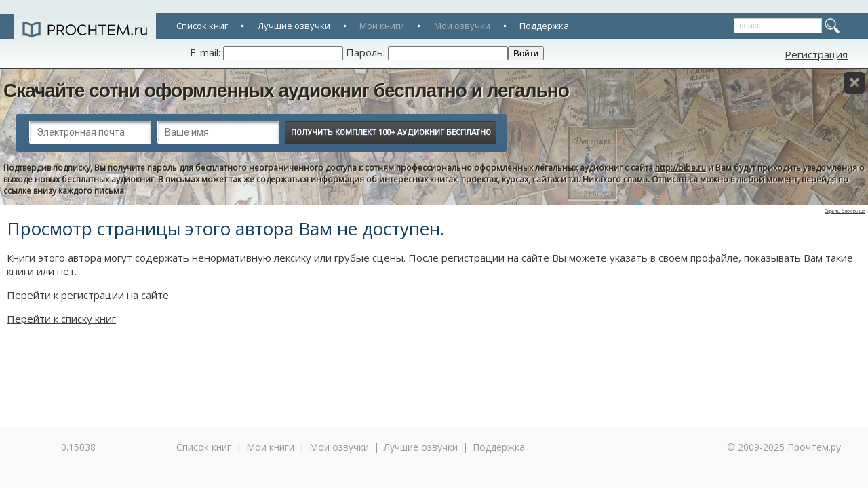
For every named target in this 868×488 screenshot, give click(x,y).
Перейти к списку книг (61, 319)
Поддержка (544, 26)
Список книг (202, 26)
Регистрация (816, 54)
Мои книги (382, 26)
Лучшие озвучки (294, 26)
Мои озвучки (462, 26)
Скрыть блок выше (845, 211)
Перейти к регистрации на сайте (88, 295)
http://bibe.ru (680, 168)
